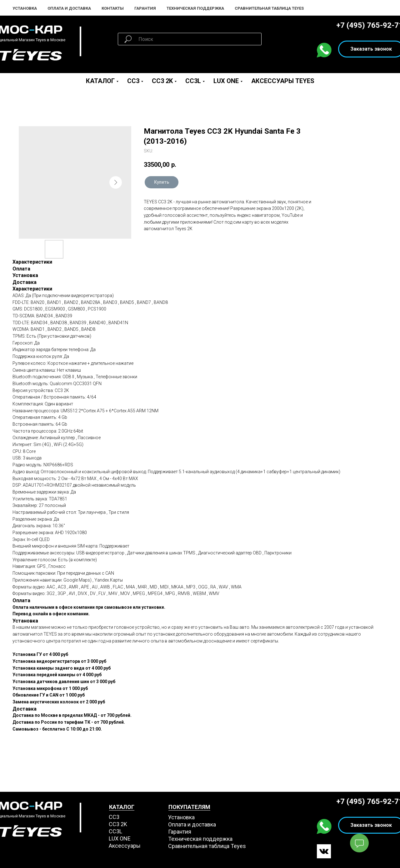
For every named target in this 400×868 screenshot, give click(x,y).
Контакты (113, 8)
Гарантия (145, 8)
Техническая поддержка (195, 8)
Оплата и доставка (192, 824)
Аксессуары (125, 846)
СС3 (114, 817)
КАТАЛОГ (122, 807)
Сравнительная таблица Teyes (269, 8)
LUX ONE (226, 81)
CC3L (193, 81)
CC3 (133, 81)
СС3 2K (118, 824)
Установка (25, 8)
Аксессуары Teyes (283, 81)
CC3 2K (162, 81)
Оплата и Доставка (69, 8)
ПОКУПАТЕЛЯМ (189, 807)
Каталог (100, 81)
